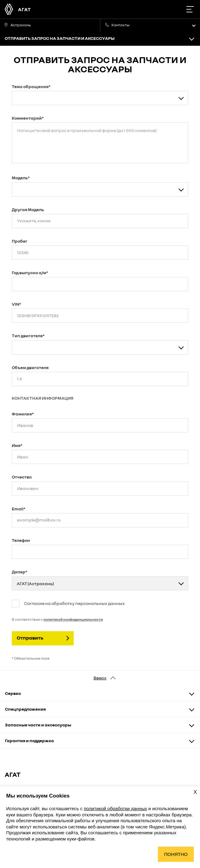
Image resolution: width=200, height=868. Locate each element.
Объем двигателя (30, 367)
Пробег (20, 241)
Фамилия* (23, 414)
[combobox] (100, 98)
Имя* (17, 445)
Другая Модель (28, 209)
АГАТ (24, 9)
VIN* (16, 304)
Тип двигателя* (28, 336)
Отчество (22, 477)
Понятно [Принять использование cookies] (176, 854)
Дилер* (20, 572)
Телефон (21, 540)
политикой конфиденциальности (73, 619)
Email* (19, 509)
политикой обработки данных (115, 808)
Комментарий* (28, 118)
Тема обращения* (31, 86)
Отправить (30, 638)
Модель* (21, 178)
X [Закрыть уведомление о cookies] (195, 792)
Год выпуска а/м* (30, 272)
